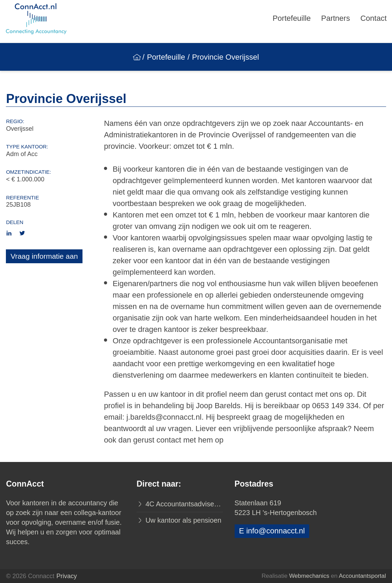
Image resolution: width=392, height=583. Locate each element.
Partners (336, 18)
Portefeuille (291, 18)
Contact (374, 18)
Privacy (67, 576)
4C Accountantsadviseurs (183, 504)
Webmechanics (309, 576)
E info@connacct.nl (272, 531)
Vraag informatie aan (44, 256)
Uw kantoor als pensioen (182, 520)
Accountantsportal (362, 576)
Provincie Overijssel (225, 57)
